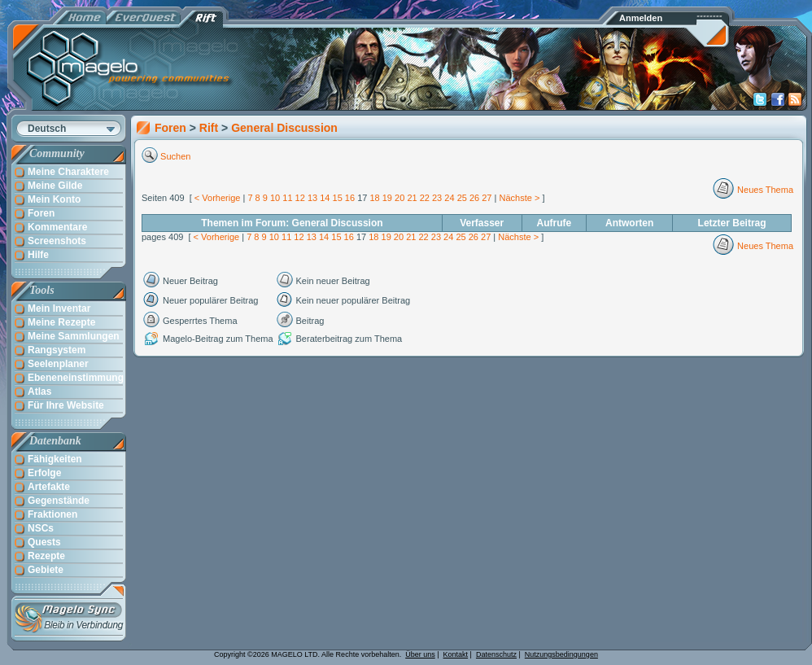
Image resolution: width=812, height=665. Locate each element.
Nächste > (519, 198)
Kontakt (456, 654)
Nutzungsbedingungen (561, 654)
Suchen (175, 156)
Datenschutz (496, 654)
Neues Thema (765, 190)
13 (312, 198)
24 (449, 198)
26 (474, 198)
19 (387, 198)
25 (462, 198)
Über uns (420, 654)
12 (300, 198)
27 (487, 198)
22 (425, 198)
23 (437, 198)
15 (338, 198)
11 (287, 198)
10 (275, 198)
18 (374, 198)
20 (399, 198)
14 (325, 198)
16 (350, 198)
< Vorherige (218, 198)
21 (412, 198)
